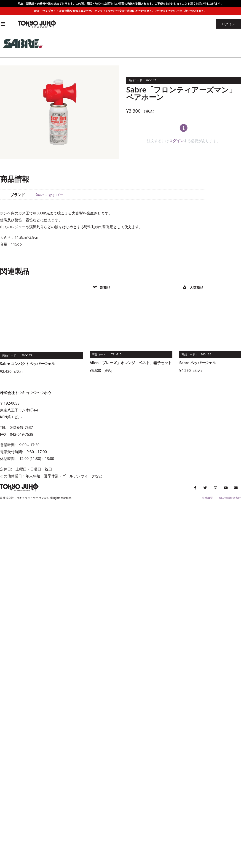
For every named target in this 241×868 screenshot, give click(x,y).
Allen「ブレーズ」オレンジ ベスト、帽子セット (131, 363)
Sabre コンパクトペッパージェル (27, 364)
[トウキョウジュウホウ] (181, 434)
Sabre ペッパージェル (198, 363)
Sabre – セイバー (49, 195)
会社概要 (207, 498)
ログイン (176, 141)
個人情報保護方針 (230, 498)
